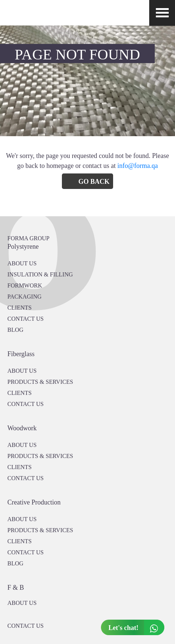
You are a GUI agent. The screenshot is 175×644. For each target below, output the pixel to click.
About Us (22, 371)
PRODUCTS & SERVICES (40, 382)
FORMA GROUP (28, 238)
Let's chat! (136, 627)
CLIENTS (20, 308)
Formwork (25, 285)
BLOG (15, 330)
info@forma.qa (137, 166)
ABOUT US (22, 603)
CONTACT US (25, 319)
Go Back (94, 182)
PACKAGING (24, 297)
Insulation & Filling (40, 274)
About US (22, 263)
